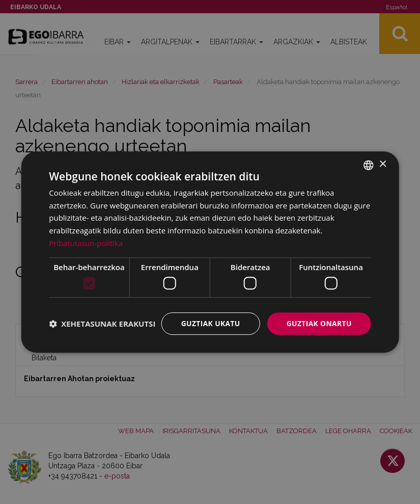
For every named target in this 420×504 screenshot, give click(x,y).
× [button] (383, 164)
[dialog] (210, 252)
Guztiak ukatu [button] (209, 323)
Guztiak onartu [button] (319, 323)
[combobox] (369, 165)
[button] (102, 324)
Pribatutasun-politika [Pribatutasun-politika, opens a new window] (86, 243)
